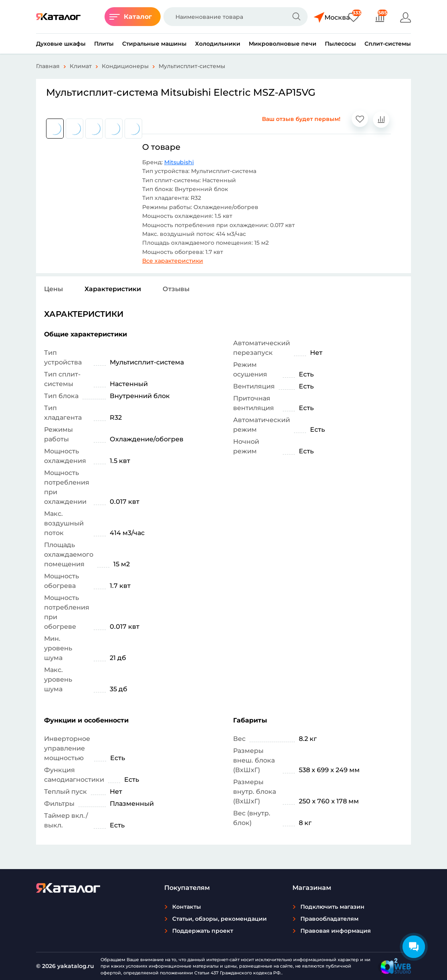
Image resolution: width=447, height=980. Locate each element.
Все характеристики (173, 261)
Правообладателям (329, 919)
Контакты (187, 907)
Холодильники (218, 44)
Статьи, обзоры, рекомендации (219, 919)
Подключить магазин (332, 907)
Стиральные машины (154, 44)
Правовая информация (336, 931)
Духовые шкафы (61, 44)
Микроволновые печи (283, 44)
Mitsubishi (179, 162)
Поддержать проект (203, 931)
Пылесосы (340, 44)
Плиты (104, 44)
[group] (55, 129)
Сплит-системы (388, 44)
